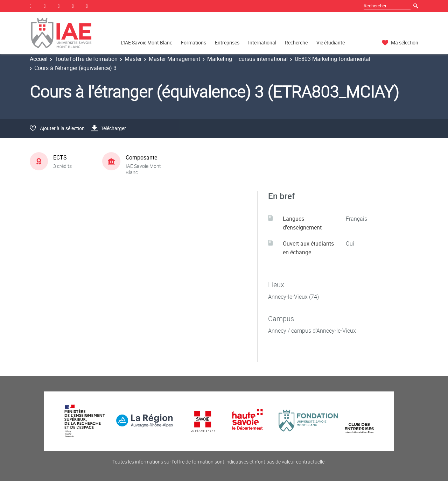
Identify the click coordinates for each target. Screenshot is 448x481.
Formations (194, 43)
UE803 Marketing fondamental (332, 59)
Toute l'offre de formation (86, 59)
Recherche (296, 43)
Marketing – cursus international (247, 59)
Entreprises (227, 43)
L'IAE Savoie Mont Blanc (146, 43)
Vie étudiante (331, 43)
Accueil (39, 59)
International (262, 43)
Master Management (174, 59)
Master (133, 59)
